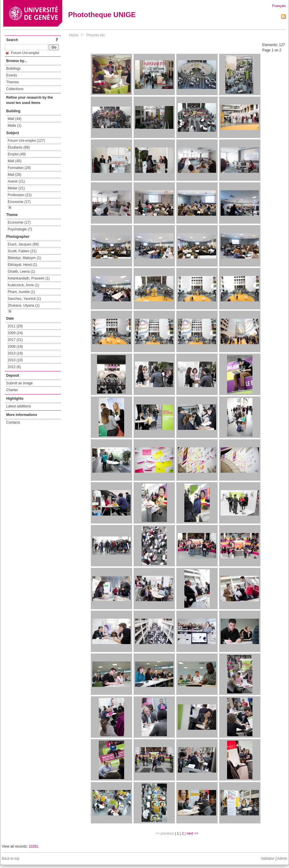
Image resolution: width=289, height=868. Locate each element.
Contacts (13, 422)
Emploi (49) (17, 154)
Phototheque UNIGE (102, 15)
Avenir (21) (16, 181)
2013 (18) (15, 353)
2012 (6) (14, 367)
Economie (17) (19, 202)
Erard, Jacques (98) (23, 244)
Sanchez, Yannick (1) (24, 299)
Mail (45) (15, 161)
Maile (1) (15, 126)
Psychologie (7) (20, 229)
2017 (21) (15, 340)
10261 (33, 846)
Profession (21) (20, 195)
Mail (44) (15, 119)
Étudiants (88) (19, 147)
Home (74, 35)
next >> (193, 833)
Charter (12, 390)
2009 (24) (15, 333)
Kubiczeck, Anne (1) (23, 285)
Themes (13, 82)
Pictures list (95, 35)
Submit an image (19, 383)
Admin (282, 859)
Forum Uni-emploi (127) (26, 141)
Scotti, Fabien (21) (22, 251)
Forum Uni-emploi (23, 53)
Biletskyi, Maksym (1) (24, 258)
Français (279, 6)
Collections (15, 89)
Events (12, 75)
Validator (267, 859)
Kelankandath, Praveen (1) (29, 278)
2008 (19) (15, 347)
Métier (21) (16, 188)
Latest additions (19, 406)
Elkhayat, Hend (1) (22, 265)
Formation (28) (19, 168)
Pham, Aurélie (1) (21, 292)
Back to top (11, 859)
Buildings (13, 69)
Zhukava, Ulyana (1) (24, 305)
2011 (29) (15, 326)
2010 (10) (15, 360)
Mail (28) (15, 175)
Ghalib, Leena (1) (21, 272)
